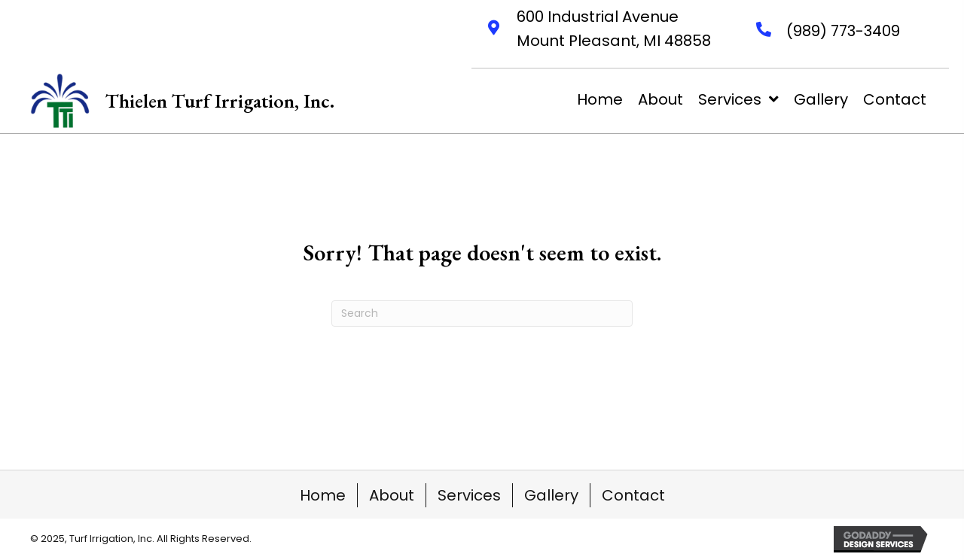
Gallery (551, 495)
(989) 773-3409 (843, 31)
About (392, 495)
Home (323, 495)
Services (469, 495)
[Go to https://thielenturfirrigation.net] (182, 101)
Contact (633, 495)
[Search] (482, 313)
